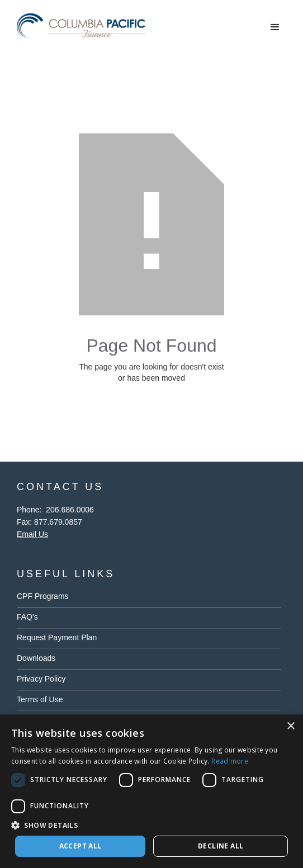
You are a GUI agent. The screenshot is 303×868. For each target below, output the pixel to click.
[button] (275, 27)
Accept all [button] (81, 846)
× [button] (290, 726)
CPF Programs (43, 596)
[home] (84, 28)
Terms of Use (40, 699)
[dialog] (151, 791)
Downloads (36, 658)
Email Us (32, 534)
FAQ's (27, 617)
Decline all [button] (221, 846)
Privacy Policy (41, 679)
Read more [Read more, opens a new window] (230, 761)
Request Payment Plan (57, 637)
